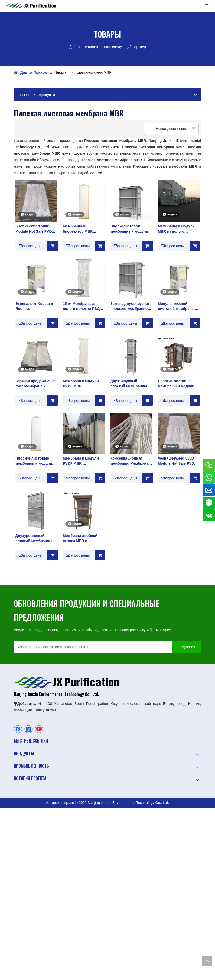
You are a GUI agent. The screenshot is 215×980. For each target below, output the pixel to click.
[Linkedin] (28, 730)
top (207, 961)
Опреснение (24, 876)
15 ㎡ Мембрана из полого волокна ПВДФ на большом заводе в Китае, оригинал (83, 306)
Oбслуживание (26, 780)
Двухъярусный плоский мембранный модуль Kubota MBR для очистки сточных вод (130, 384)
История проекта (28, 771)
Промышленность (29, 762)
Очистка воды (26, 828)
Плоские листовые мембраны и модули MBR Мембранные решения (176, 384)
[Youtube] (39, 730)
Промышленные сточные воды (40, 867)
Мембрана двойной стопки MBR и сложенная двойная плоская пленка (81, 538)
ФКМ (18, 952)
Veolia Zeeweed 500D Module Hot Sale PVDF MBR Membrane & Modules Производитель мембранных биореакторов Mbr (177, 461)
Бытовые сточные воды (33, 858)
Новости (21, 798)
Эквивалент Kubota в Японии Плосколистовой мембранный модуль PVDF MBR (34, 306)
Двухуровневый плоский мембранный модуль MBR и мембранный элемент (35, 538)
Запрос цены (29, 246)
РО (16, 925)
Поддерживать (26, 789)
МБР (18, 934)
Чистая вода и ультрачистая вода (42, 885)
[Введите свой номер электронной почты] (99, 647)
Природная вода (28, 849)
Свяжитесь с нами (29, 807)
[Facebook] (18, 730)
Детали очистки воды (32, 894)
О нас (19, 753)
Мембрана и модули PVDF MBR (81, 383)
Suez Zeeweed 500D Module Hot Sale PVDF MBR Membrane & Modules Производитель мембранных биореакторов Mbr (35, 229)
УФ (16, 943)
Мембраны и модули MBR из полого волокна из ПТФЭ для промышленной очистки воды (177, 229)
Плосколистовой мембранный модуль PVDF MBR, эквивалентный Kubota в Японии (131, 229)
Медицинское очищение (34, 903)
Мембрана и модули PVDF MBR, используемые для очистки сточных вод (82, 461)
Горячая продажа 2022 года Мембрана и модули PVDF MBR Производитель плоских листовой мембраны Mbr (35, 384)
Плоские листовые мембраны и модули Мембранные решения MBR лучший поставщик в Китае (35, 461)
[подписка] (192, 647)
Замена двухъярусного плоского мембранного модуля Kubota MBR (131, 306)
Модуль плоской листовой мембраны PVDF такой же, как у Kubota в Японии (176, 306)
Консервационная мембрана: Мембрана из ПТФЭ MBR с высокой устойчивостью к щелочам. (129, 461)
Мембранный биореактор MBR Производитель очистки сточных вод (82, 229)
